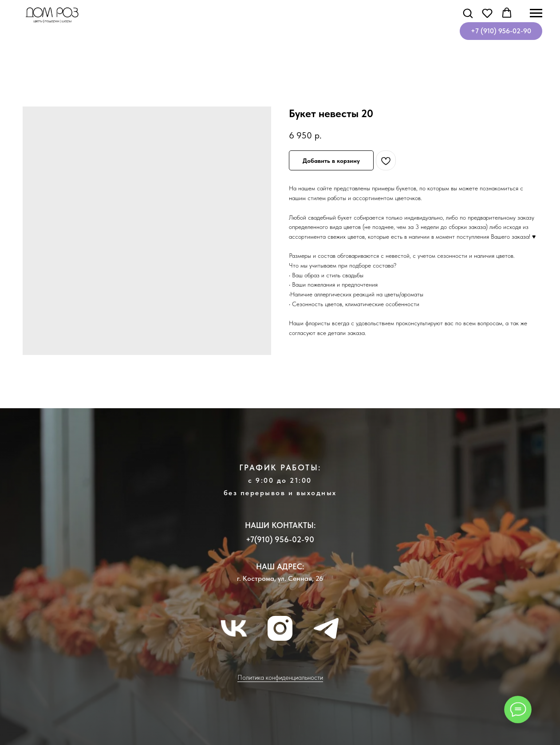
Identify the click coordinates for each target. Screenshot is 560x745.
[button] (468, 13)
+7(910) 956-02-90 (280, 539)
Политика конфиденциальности (280, 678)
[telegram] (326, 628)
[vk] (234, 628)
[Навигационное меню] (536, 13)
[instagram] (280, 628)
